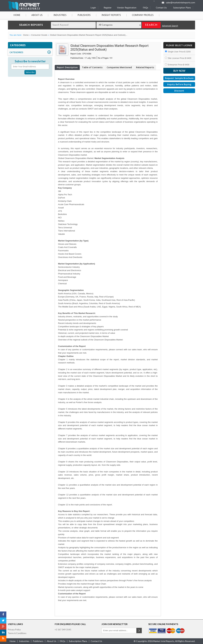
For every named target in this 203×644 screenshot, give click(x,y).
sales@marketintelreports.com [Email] (180, 3)
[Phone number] (156, 1)
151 (111, 58)
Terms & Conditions (17, 633)
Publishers (84, 15)
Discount (179, 91)
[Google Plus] (3, 627)
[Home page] (24, 9)
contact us (96, 641)
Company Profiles (143, 15)
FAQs (146, 8)
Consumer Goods (39, 35)
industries (24, 641)
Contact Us (161, 8)
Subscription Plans (182, 8)
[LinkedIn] (3, 633)
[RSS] (3, 639)
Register (108, 8)
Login (93, 8)
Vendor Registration (127, 8)
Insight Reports (111, 15)
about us (52, 641)
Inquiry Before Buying (179, 84)
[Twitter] (3, 621)
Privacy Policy (14, 630)
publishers (38, 641)
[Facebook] (3, 614)
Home (17, 15)
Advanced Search (170, 26)
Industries (60, 15)
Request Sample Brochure (179, 78)
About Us (37, 15)
